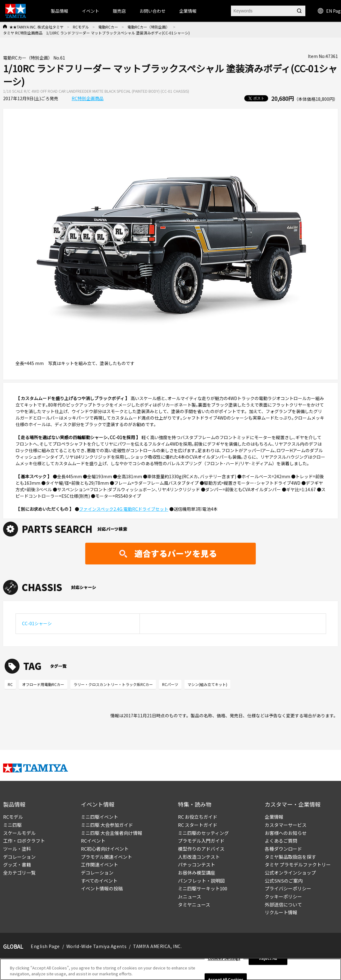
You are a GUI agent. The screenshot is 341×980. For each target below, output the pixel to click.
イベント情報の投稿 (102, 888)
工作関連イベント (100, 864)
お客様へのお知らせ (286, 833)
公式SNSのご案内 (284, 881)
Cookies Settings (224, 958)
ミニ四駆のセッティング (203, 833)
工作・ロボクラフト (24, 841)
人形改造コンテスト (199, 857)
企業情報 (274, 817)
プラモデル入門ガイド (201, 841)
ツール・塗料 (17, 849)
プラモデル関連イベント (106, 857)
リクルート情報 (281, 912)
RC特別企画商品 (88, 98)
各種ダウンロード (283, 849)
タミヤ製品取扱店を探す (290, 857)
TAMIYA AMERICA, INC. (157, 946)
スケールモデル (19, 833)
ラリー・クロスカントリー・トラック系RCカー (113, 684)
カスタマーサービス (286, 825)
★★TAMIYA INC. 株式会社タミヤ (36, 27)
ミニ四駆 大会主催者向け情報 (112, 833)
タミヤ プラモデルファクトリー (298, 864)
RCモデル (81, 27)
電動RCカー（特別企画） (148, 27)
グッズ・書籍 (17, 864)
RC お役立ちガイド (198, 817)
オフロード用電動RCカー (43, 684)
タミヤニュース (194, 904)
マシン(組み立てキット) (207, 684)
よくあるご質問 (281, 841)
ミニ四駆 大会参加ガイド (107, 825)
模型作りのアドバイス (201, 849)
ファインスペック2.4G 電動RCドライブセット (124, 509)
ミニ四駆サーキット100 (203, 888)
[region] (170, 969)
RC (10, 684)
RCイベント (93, 841)
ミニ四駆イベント (100, 817)
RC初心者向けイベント (105, 849)
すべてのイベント (99, 881)
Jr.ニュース (190, 896)
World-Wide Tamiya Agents (96, 946)
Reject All (268, 958)
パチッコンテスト (197, 864)
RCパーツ (170, 684)
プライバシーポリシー (288, 888)
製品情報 (60, 11)
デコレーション (19, 857)
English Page (45, 946)
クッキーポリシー (283, 896)
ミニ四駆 (12, 825)
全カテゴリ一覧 (19, 873)
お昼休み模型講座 (197, 873)
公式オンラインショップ (290, 873)
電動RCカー (108, 27)
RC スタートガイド (198, 825)
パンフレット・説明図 (201, 881)
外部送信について (283, 904)
